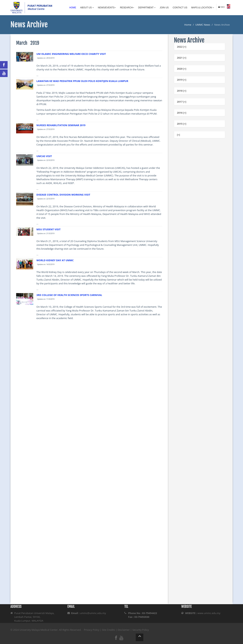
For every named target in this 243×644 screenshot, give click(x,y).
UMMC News (203, 25)
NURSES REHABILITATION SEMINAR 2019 (61, 125)
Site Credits (108, 630)
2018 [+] (182, 91)
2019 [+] (182, 80)
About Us (87, 8)
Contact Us (180, 8)
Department (147, 8)
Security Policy (141, 630)
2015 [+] (182, 124)
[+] (178, 135)
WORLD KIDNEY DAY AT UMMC (55, 260)
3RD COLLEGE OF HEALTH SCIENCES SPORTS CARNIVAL (69, 295)
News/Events (107, 8)
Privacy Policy (92, 630)
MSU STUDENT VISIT (49, 229)
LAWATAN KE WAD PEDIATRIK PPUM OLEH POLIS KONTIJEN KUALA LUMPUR (82, 81)
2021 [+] (182, 58)
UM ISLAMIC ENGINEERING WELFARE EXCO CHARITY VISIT (71, 54)
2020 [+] (182, 69)
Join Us (164, 8)
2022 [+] (182, 47)
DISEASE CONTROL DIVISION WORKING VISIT (63, 195)
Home (73, 8)
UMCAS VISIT (44, 156)
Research (127, 8)
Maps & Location (203, 8)
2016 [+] (182, 113)
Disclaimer (124, 630)
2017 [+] (182, 102)
